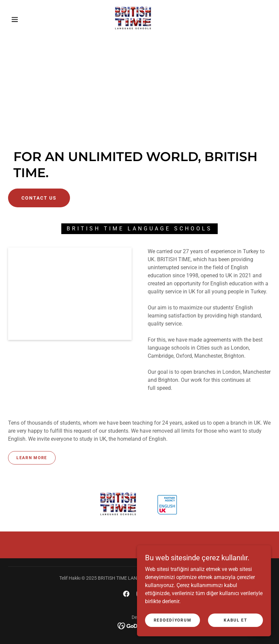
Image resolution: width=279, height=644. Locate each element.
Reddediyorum (173, 620)
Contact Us (39, 198)
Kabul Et (235, 620)
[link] (133, 19)
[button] (15, 19)
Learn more (32, 458)
